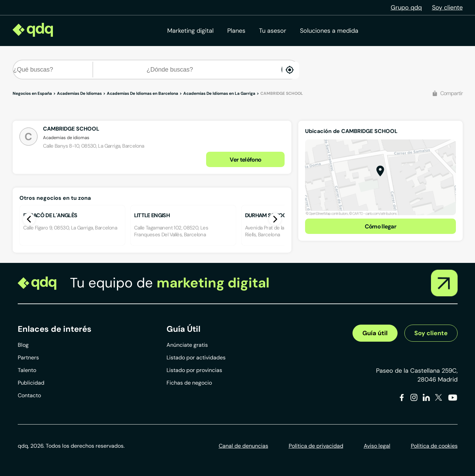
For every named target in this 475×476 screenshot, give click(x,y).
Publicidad (31, 383)
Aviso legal (377, 446)
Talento (27, 370)
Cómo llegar (381, 226)
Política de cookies (434, 446)
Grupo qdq (406, 8)
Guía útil (375, 333)
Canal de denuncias (243, 446)
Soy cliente (447, 8)
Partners (28, 358)
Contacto (29, 395)
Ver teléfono (245, 160)
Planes (236, 31)
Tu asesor (273, 31)
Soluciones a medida (329, 31)
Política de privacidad (316, 446)
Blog (23, 345)
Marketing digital (190, 31)
